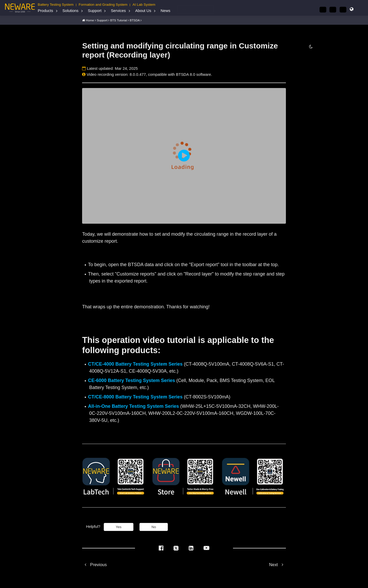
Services (118, 11)
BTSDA (134, 20)
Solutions (70, 11)
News (165, 11)
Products (45, 11)
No (154, 527)
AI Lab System (144, 5)
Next (277, 564)
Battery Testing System (56, 5)
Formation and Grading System (103, 5)
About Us (143, 11)
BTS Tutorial (119, 20)
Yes (119, 527)
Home (90, 20)
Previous (94, 564)
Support (95, 11)
